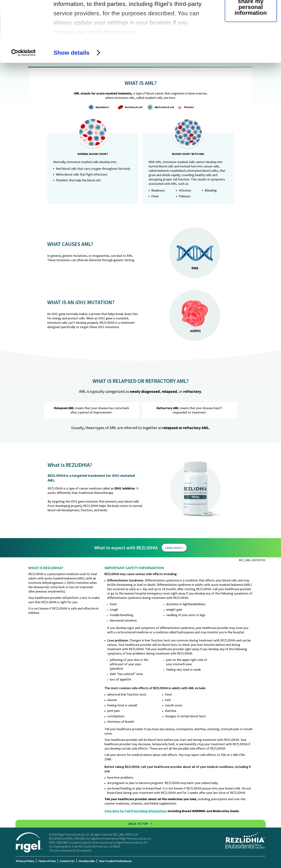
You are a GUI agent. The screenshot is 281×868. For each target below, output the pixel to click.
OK (251, 22)
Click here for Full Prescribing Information (135, 811)
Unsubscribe (87, 861)
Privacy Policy (25, 861)
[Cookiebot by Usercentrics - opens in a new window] (24, 110)
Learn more (174, 548)
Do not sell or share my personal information (251, 61)
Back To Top (141, 824)
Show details (71, 110)
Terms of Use (47, 861)
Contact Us (67, 861)
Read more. (121, 89)
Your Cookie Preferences (115, 861)
